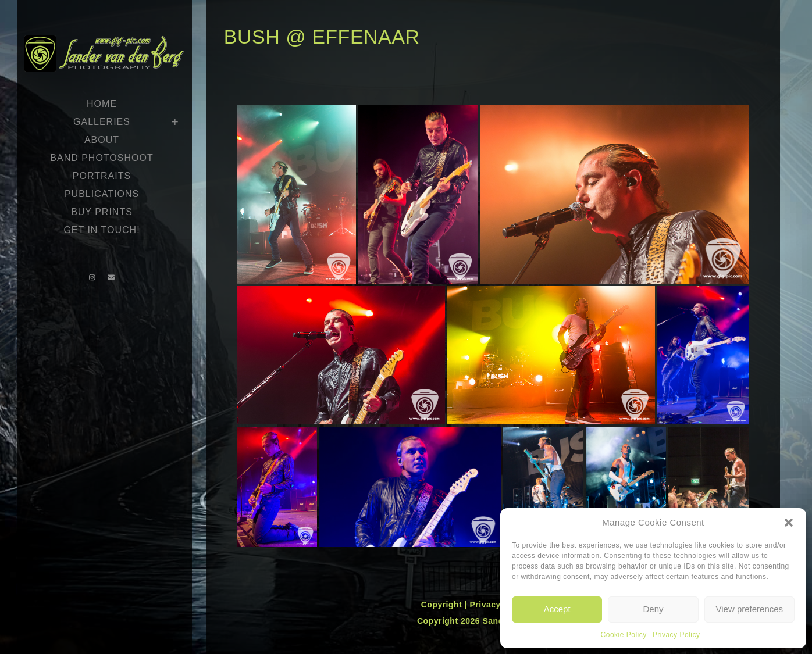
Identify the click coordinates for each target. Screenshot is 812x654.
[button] (789, 523)
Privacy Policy (676, 635)
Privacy (486, 605)
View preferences (750, 609)
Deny (653, 609)
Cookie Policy (624, 635)
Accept (557, 609)
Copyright (443, 605)
